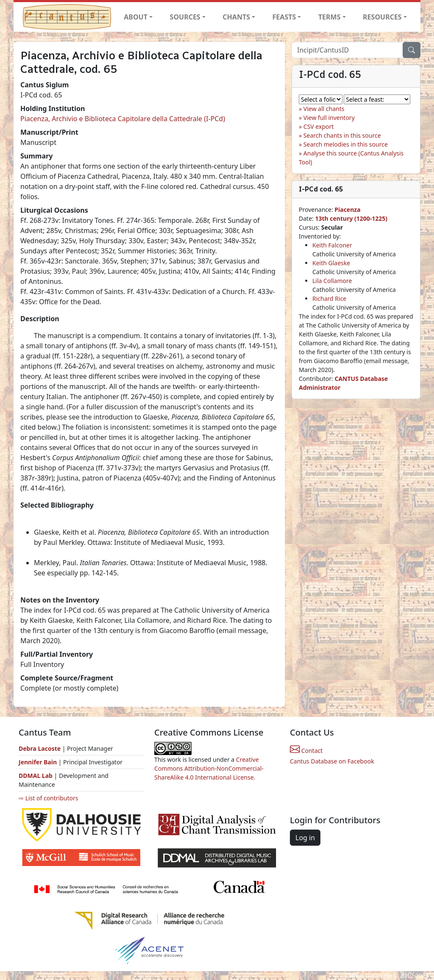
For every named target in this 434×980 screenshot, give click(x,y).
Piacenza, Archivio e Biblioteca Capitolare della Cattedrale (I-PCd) (123, 119)
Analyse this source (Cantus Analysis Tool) (351, 158)
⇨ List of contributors (48, 798)
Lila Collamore (332, 281)
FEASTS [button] (284, 17)
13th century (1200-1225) (351, 218)
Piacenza (347, 210)
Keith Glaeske (331, 263)
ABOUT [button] (136, 17)
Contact (306, 751)
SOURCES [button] (185, 17)
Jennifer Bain (39, 762)
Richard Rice (329, 298)
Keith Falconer (332, 245)
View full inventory (329, 118)
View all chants (324, 109)
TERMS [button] (330, 17)
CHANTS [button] (236, 17)
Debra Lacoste (40, 748)
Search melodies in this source (346, 144)
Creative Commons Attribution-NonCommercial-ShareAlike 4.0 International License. (209, 768)
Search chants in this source (342, 135)
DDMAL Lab (36, 776)
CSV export (319, 126)
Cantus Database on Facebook (332, 761)
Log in (305, 838)
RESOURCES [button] (382, 17)
